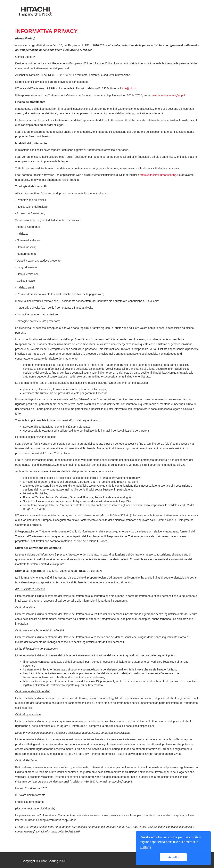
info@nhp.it (129, 88)
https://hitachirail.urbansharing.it (159, 175)
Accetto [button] (173, 857)
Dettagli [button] (145, 847)
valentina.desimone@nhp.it (168, 95)
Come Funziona (128, 13)
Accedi (173, 13)
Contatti (154, 13)
